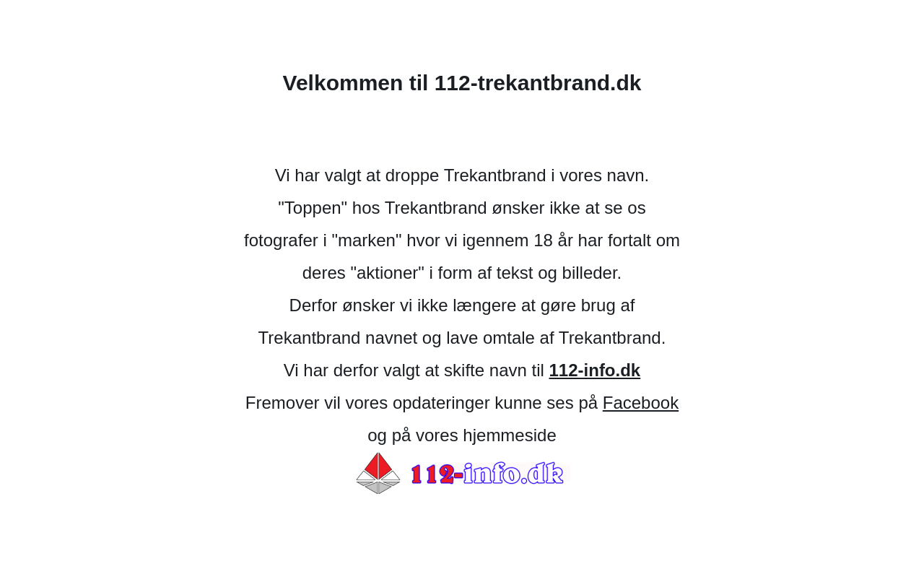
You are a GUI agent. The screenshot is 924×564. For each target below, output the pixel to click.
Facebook (641, 403)
